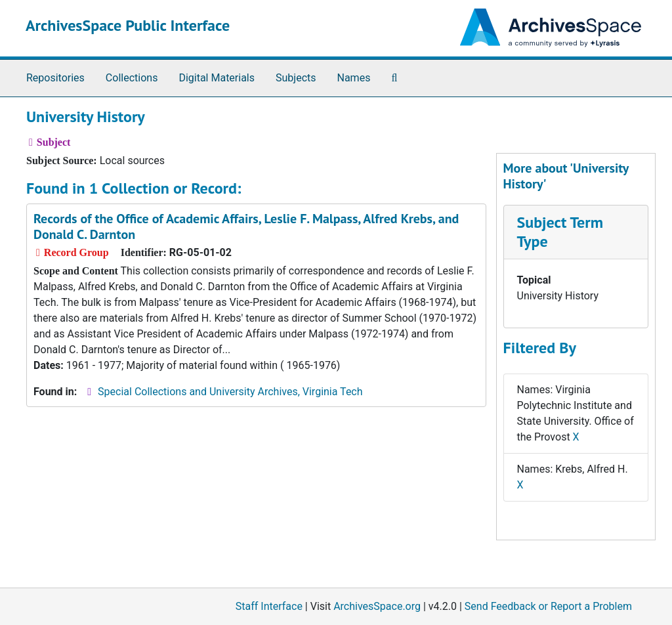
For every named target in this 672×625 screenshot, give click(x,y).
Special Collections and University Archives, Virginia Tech (230, 392)
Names (354, 78)
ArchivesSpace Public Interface (128, 25)
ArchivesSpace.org (377, 606)
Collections (132, 78)
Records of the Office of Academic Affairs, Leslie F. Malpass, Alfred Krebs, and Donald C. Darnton (246, 226)
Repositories (55, 78)
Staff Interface (269, 606)
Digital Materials (217, 78)
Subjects (296, 78)
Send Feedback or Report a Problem (548, 606)
